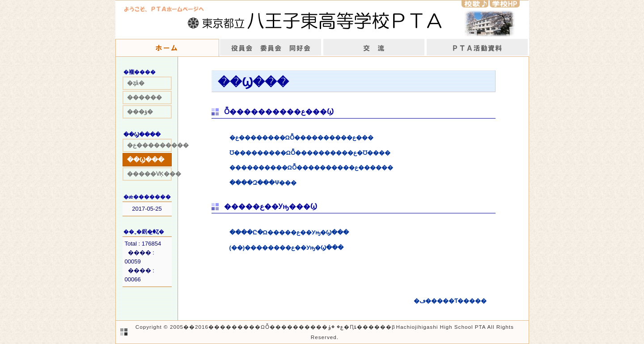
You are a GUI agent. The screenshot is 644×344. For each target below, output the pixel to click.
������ (144, 97)
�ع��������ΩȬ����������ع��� (301, 138)
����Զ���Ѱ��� (263, 183)
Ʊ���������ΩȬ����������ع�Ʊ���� (310, 153)
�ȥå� (136, 83)
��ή (374, 48)
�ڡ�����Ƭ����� (450, 301)
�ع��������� (149, 145)
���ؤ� (140, 112)
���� (477, 48)
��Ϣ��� (146, 160)
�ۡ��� (167, 48)
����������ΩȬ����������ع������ (311, 168)
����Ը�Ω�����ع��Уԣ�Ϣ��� (289, 232)
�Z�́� (475, 4)
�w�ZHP (505, 4)
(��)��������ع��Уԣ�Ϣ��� (287, 248)
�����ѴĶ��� (149, 174)
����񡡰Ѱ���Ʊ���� (271, 48)
